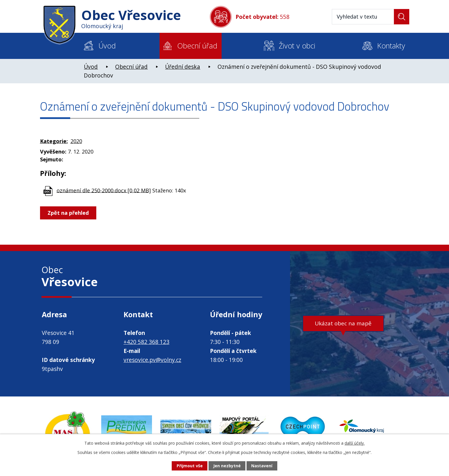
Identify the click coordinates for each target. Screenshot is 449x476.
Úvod (107, 46)
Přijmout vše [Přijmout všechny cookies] (189, 466)
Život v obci (297, 46)
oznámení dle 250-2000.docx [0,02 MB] (104, 190)
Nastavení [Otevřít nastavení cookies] (262, 466)
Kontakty (391, 46)
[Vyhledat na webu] (371, 17)
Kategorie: (54, 141)
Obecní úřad (197, 46)
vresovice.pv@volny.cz (152, 360)
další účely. (355, 443)
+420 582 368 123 (146, 342)
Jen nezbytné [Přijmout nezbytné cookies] (227, 466)
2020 (76, 141)
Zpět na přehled (68, 213)
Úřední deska (183, 67)
